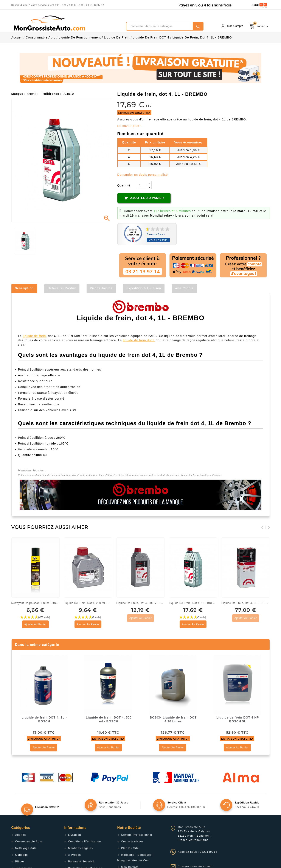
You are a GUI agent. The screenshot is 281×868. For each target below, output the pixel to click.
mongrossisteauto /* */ (49, 23)
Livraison (75, 853)
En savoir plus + (130, 144)
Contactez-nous (132, 860)
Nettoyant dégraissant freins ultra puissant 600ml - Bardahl (36, 621)
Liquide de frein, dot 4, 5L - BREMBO (246, 621)
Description (24, 306)
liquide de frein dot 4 (139, 359)
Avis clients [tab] (184, 306)
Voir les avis (158, 258)
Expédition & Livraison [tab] (144, 306)
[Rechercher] (165, 26)
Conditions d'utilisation (85, 860)
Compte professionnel (137, 853)
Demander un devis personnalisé (143, 193)
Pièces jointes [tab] (101, 306)
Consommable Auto (29, 860)
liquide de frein (34, 354)
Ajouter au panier (144, 217)
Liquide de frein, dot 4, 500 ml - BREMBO (141, 621)
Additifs (21, 853)
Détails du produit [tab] (62, 306)
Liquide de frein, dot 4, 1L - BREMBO (193, 621)
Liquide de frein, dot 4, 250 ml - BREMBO (88, 621)
